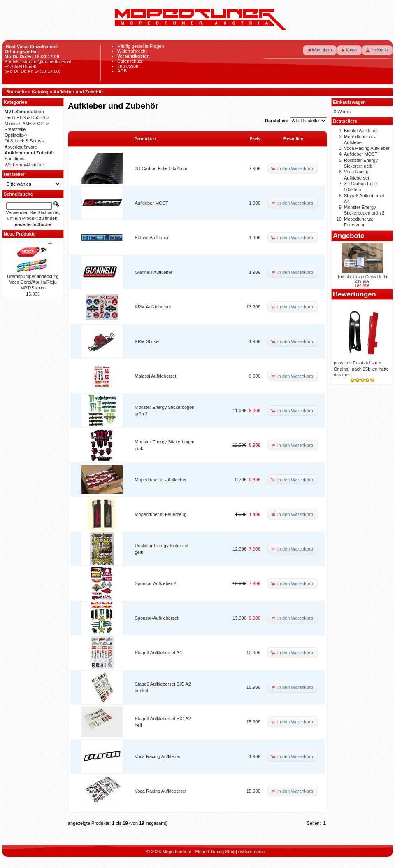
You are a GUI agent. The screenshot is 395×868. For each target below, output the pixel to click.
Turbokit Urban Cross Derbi (362, 277)
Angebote (349, 236)
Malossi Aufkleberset (156, 376)
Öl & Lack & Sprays (24, 141)
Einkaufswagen (349, 102)
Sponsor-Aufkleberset (157, 618)
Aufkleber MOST (152, 203)
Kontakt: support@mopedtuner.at (38, 61)
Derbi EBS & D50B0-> (27, 117)
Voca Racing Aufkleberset (161, 791)
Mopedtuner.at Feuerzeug (161, 514)
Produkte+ (146, 139)
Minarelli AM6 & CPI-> (27, 124)
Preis (255, 139)
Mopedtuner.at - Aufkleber (161, 480)
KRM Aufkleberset (153, 307)
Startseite (16, 92)
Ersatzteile (15, 129)
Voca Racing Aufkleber (158, 756)
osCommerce (252, 852)
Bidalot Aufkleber (152, 238)
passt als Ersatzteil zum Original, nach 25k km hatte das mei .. (361, 369)
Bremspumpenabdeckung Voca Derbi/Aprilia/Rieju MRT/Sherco (33, 282)
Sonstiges (14, 159)
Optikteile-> (16, 135)
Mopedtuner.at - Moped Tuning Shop (199, 852)
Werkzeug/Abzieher (24, 165)
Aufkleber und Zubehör (78, 92)
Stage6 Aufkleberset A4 (158, 653)
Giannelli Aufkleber (154, 272)
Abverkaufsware (21, 147)
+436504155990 (21, 66)
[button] (320, 50)
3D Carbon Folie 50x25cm (161, 168)
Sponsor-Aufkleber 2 (156, 583)
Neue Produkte (20, 234)
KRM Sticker (148, 341)
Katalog (40, 92)
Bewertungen (354, 294)
